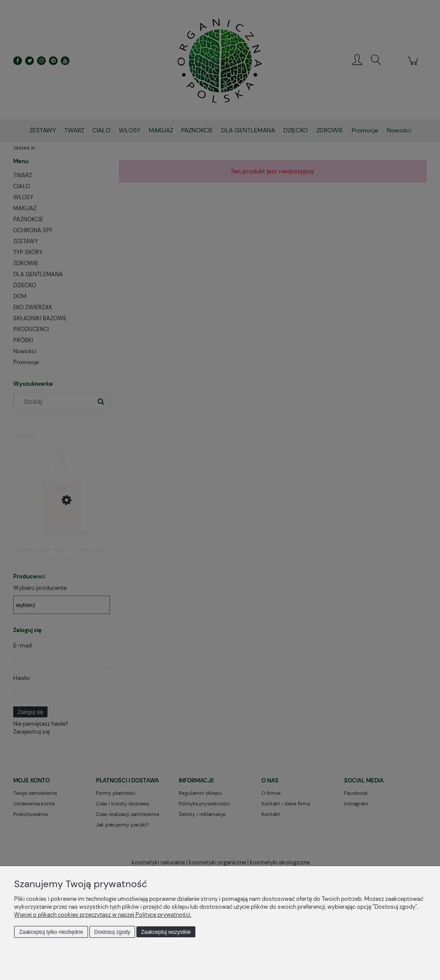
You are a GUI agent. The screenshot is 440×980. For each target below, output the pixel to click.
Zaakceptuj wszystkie (166, 932)
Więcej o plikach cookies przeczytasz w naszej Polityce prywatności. (103, 915)
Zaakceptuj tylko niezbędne (51, 932)
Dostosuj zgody (112, 932)
